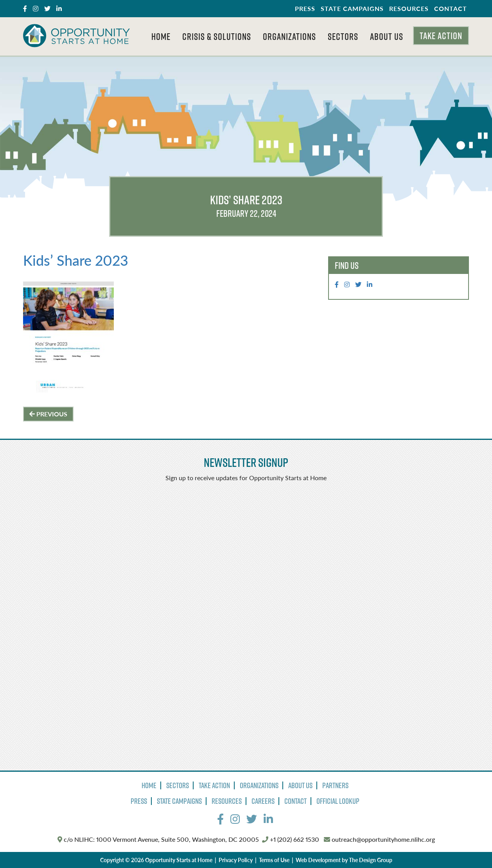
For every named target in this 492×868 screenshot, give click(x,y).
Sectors (343, 36)
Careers (263, 801)
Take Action (441, 36)
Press (305, 8)
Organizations (289, 36)
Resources (409, 8)
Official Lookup (338, 801)
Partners (335, 785)
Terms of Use (274, 860)
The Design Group (371, 860)
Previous (48, 414)
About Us (387, 36)
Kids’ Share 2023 (76, 260)
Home (161, 36)
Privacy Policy (236, 860)
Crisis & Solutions (217, 36)
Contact (451, 8)
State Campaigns (352, 8)
